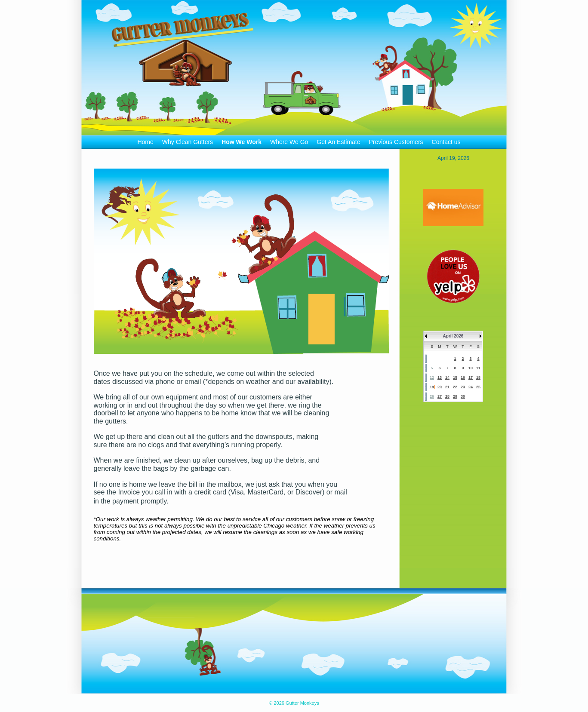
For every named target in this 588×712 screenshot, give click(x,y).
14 (447, 377)
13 (440, 377)
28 (447, 396)
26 (432, 396)
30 (463, 396)
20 (440, 387)
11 (478, 368)
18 (478, 377)
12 (432, 377)
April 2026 (453, 336)
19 (432, 387)
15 (455, 377)
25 (478, 387)
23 (463, 387)
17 (471, 377)
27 (440, 396)
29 (455, 396)
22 (455, 387)
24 (471, 387)
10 (471, 368)
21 (447, 387)
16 (463, 377)
